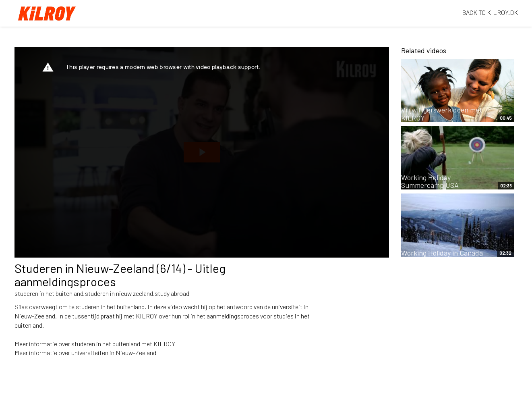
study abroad (172, 293)
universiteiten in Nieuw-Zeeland (114, 353)
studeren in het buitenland (49, 293)
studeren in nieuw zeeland (119, 293)
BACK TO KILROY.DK (490, 12)
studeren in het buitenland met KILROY (123, 344)
